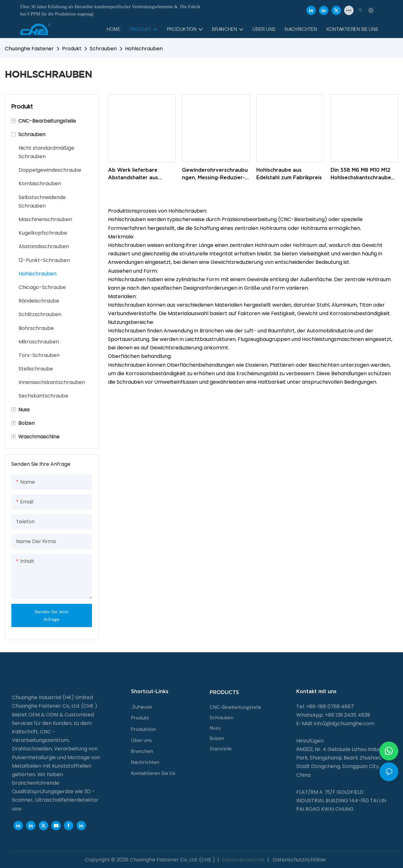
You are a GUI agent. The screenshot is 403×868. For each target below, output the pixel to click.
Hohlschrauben (144, 49)
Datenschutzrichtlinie (298, 860)
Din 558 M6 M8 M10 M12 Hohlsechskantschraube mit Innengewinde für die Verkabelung (363, 174)
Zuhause (142, 707)
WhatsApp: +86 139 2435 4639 (333, 715)
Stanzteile (221, 749)
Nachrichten (145, 762)
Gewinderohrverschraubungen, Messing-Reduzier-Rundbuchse (215, 174)
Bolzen (217, 738)
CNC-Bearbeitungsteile (236, 707)
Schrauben (103, 49)
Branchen (142, 751)
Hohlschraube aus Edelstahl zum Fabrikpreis (289, 174)
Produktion (143, 729)
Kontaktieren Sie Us (153, 773)
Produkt (72, 49)
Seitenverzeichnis (243, 860)
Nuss (215, 728)
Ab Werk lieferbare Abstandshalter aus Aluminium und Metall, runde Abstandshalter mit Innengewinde (141, 174)
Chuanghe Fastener (29, 49)
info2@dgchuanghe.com (344, 723)
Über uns (141, 740)
